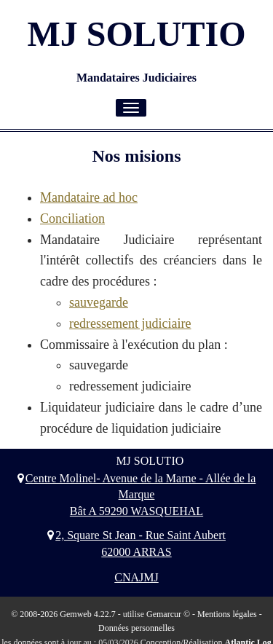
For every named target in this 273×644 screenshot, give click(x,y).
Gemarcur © (168, 614)
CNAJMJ (136, 577)
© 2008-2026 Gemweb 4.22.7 (63, 614)
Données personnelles (136, 628)
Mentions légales (227, 614)
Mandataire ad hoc (89, 197)
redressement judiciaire (130, 323)
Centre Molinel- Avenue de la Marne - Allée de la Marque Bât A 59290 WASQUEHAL (137, 495)
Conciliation (72, 219)
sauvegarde (99, 302)
